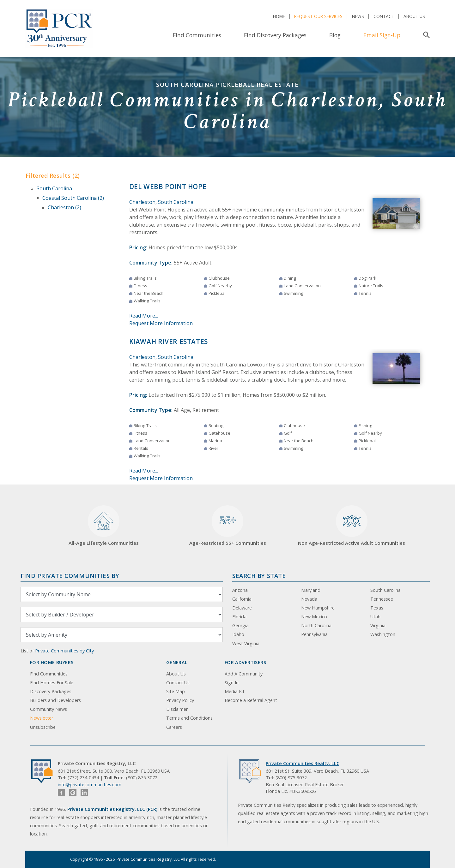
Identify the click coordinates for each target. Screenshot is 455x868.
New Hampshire (318, 608)
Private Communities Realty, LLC (303, 763)
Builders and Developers (55, 700)
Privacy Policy (180, 700)
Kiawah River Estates (169, 342)
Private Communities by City (64, 651)
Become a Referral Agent (251, 700)
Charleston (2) (64, 207)
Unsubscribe (43, 727)
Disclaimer (177, 709)
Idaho (238, 634)
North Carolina (316, 625)
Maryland (311, 590)
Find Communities (197, 35)
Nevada (309, 599)
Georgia (240, 625)
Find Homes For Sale (52, 683)
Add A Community (244, 674)
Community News (49, 709)
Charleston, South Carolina (161, 202)
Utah (375, 617)
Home (279, 16)
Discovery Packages (51, 691)
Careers (174, 727)
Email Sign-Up (382, 35)
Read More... (144, 316)
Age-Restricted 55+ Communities (228, 526)
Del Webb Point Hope (168, 187)
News (358, 16)
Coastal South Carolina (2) (73, 198)
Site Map (176, 691)
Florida (239, 617)
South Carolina (54, 188)
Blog (335, 35)
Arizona (240, 590)
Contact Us (178, 683)
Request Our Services (318, 16)
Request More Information (161, 323)
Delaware (242, 608)
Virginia (378, 625)
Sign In (232, 683)
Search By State (259, 576)
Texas (377, 608)
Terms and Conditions (189, 718)
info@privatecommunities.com (90, 785)
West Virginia (246, 643)
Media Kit (235, 691)
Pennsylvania (314, 634)
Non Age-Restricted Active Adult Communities (352, 526)
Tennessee (382, 599)
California (242, 599)
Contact (384, 16)
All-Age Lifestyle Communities (104, 526)
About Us (414, 16)
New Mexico (314, 617)
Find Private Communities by (70, 576)
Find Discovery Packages (275, 35)
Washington (383, 634)
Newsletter (42, 718)
